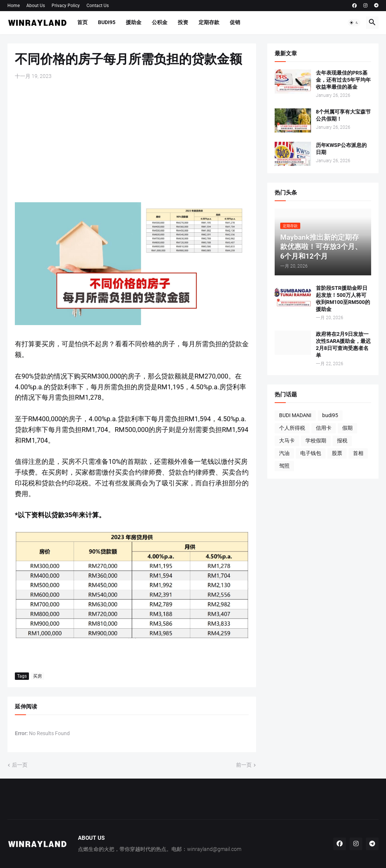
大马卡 (287, 440)
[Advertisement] (132, 141)
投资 (183, 22)
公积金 (160, 22)
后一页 (20, 765)
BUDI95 (107, 22)
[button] (354, 23)
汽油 (284, 453)
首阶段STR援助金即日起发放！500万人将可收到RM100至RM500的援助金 (343, 299)
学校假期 (316, 440)
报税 (342, 440)
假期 (347, 428)
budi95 (330, 415)
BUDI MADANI (295, 415)
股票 (337, 453)
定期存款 (209, 22)
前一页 (244, 765)
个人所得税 (292, 428)
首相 (358, 453)
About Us (36, 6)
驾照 (284, 466)
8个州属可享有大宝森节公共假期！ (343, 115)
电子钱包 (311, 453)
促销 (235, 22)
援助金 (134, 22)
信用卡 (324, 428)
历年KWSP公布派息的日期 (341, 149)
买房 (37, 676)
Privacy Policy (66, 6)
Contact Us (98, 6)
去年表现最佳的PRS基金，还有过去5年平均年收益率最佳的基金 (343, 80)
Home (14, 6)
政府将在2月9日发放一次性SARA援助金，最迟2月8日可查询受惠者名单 (343, 345)
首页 (82, 22)
